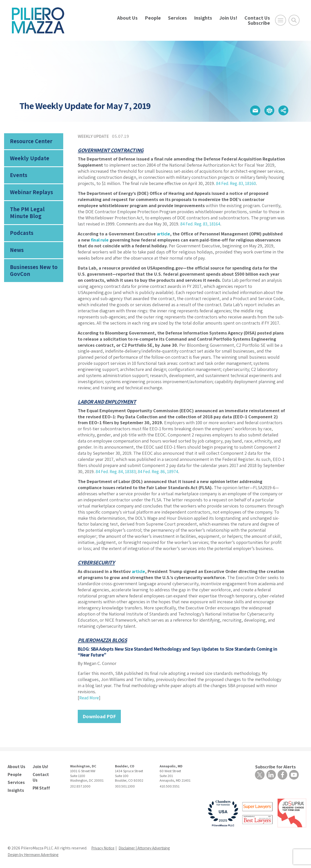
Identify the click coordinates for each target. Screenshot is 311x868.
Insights (203, 18)
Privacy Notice (103, 846)
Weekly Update (29, 159)
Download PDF (99, 716)
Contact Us (257, 18)
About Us (127, 18)
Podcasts (21, 237)
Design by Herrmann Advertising (36, 853)
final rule (100, 240)
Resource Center (30, 142)
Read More (89, 698)
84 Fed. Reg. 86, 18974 (161, 471)
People (153, 18)
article (164, 234)
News (17, 254)
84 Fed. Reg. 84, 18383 (117, 471)
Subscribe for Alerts (275, 767)
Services (177, 18)
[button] (250, 110)
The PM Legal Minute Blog (26, 216)
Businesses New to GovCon (33, 275)
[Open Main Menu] (281, 20)
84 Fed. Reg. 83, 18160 (237, 183)
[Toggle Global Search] (294, 20)
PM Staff (41, 781)
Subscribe (259, 23)
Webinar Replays (30, 195)
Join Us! (228, 18)
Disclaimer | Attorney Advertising (148, 846)
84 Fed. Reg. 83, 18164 (201, 224)
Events (18, 177)
